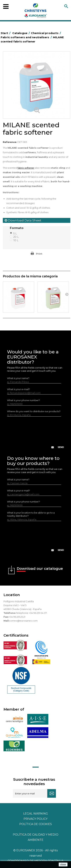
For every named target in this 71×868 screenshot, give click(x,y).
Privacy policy (35, 819)
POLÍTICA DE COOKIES (36, 824)
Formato (17, 228)
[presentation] (35, 435)
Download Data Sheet (23, 220)
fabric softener (26, 168)
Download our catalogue (40, 569)
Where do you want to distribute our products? (34, 411)
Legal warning (36, 814)
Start (6, 33)
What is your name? (18, 378)
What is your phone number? (23, 400)
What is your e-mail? (18, 389)
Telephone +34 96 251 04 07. (32, 613)
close (63, 864)
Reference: (10, 142)
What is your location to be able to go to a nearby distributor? (31, 514)
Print (39, 254)
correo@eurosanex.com (23, 621)
